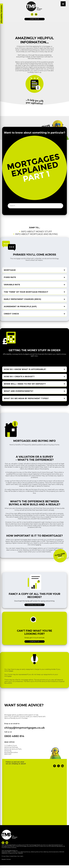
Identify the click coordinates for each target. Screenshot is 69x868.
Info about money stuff (36, 231)
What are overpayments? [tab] (19, 391)
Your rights (20, 856)
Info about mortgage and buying (37, 234)
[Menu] (63, 4)
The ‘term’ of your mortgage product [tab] (26, 292)
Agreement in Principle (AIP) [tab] (20, 306)
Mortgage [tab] (10, 270)
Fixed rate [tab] (10, 277)
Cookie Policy (13, 856)
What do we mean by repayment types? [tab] (26, 398)
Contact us (35, 642)
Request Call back (6, 859)
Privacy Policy (5, 856)
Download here (34, 605)
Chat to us (35, 19)
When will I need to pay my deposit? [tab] (25, 384)
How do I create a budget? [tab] (19, 377)
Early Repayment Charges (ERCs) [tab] (22, 299)
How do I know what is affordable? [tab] (25, 369)
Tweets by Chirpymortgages (16, 770)
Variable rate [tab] (12, 285)
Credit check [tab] (11, 314)
